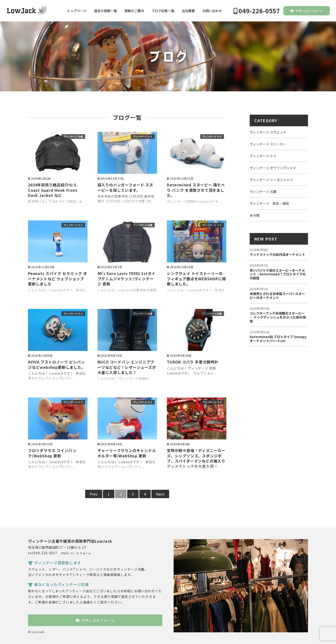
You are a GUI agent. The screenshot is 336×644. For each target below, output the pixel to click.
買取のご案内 (134, 11)
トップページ (77, 11)
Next (160, 494)
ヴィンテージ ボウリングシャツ (273, 168)
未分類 (255, 215)
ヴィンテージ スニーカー (268, 144)
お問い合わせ (212, 11)
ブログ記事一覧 (163, 11)
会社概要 (188, 11)
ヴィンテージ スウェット (268, 132)
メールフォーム (81, 553)
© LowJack (36, 632)
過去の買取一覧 (105, 11)
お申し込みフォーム (307, 11)
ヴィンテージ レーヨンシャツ (271, 180)
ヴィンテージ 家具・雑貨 (269, 203)
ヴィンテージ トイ (143, 137)
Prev (94, 494)
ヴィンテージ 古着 (73, 137)
